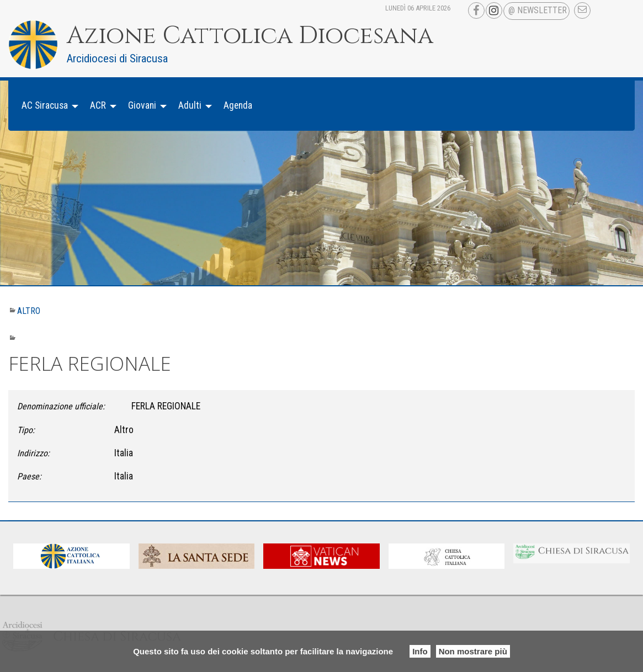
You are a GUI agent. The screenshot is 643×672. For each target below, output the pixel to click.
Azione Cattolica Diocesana (250, 36)
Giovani (142, 105)
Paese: (29, 476)
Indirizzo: (33, 453)
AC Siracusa (45, 105)
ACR (98, 105)
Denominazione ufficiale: (61, 406)
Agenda (238, 105)
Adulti (190, 105)
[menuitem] (47, 106)
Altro (29, 311)
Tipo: (26, 430)
